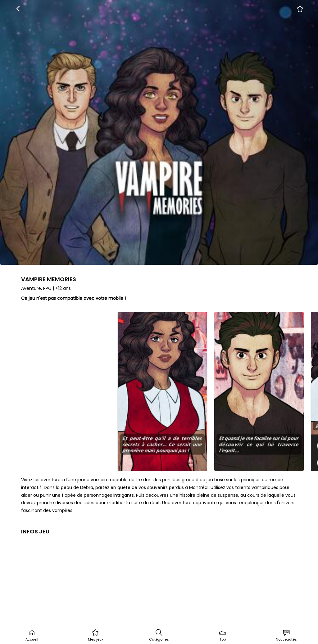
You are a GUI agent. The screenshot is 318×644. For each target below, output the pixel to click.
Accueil (32, 635)
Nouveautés (286, 635)
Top (223, 635)
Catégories (159, 635)
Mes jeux (95, 635)
